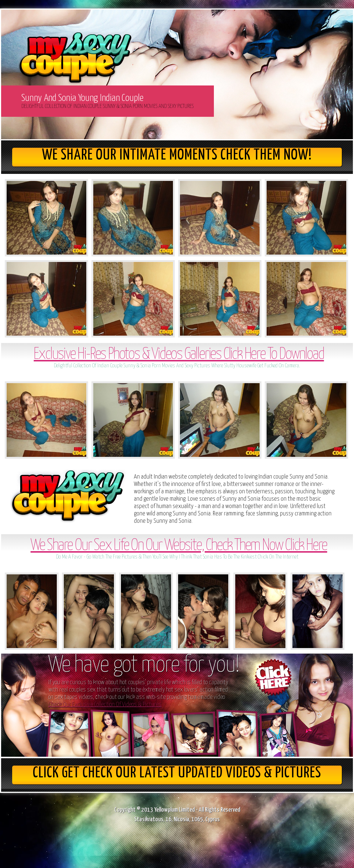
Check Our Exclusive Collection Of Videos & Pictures (105, 705)
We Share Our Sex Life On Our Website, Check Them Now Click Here (179, 546)
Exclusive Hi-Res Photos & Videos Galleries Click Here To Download (179, 355)
